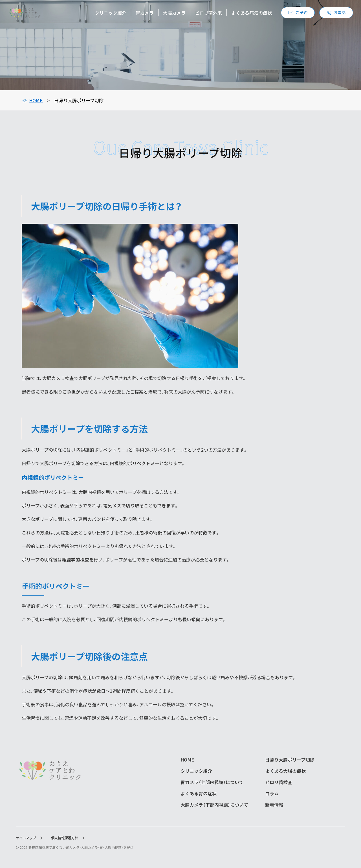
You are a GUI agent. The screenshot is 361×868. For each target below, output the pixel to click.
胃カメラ (137, 14)
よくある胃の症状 (199, 793)
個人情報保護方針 (68, 838)
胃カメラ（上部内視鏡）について (212, 782)
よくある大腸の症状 (285, 771)
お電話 (328, 14)
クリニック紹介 (103, 14)
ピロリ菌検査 (279, 782)
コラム (272, 793)
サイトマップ (29, 838)
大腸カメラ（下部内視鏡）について (214, 805)
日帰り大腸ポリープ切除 (290, 760)
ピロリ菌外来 (201, 14)
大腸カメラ (166, 14)
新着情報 (274, 805)
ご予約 (290, 14)
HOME (33, 100)
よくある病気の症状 (244, 14)
